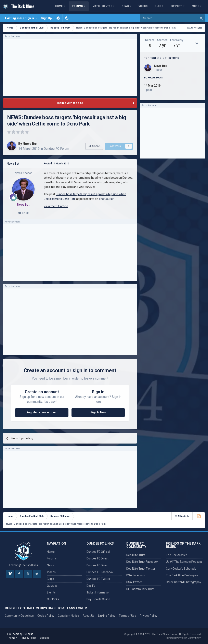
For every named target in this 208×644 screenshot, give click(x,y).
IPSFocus (28, 634)
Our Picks (53, 599)
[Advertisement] (70, 67)
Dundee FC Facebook (100, 572)
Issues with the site (70, 103)
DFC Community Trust (140, 589)
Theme (12, 638)
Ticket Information (98, 592)
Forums (99, 7)
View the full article (56, 206)
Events (51, 592)
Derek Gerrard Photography (184, 582)
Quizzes (52, 586)
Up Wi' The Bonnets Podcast (184, 562)
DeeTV (91, 586)
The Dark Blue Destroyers (182, 575)
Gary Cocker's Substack (181, 569)
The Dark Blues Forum (164, 634)
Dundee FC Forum (56, 149)
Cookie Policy (46, 616)
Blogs (180, 7)
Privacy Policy (148, 616)
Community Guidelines (19, 616)
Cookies (45, 638)
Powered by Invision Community (183, 638)
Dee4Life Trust (136, 555)
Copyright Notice (68, 616)
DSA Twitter (134, 582)
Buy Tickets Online (98, 599)
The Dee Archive (177, 555)
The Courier (106, 199)
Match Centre (124, 7)
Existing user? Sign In (21, 18)
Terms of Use (127, 616)
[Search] (159, 18)
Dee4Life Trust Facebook (142, 562)
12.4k (23, 213)
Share (94, 146)
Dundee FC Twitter (98, 579)
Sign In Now (98, 412)
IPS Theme (13, 634)
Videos (164, 7)
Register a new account (42, 412)
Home (81, 7)
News (147, 7)
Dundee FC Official (98, 552)
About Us (89, 616)
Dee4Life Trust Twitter (141, 569)
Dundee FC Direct (97, 558)
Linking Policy (107, 616)
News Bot (30, 144)
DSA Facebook (136, 575)
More (196, 7)
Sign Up (46, 18)
